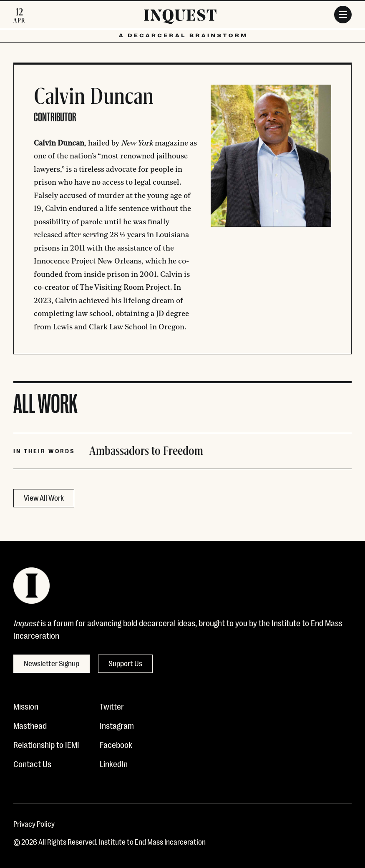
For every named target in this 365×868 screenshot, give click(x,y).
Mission (26, 706)
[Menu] (343, 15)
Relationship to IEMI (46, 744)
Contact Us (32, 763)
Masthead (30, 725)
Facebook (116, 744)
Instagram (117, 725)
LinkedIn (114, 763)
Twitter (112, 706)
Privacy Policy (34, 823)
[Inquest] (180, 18)
